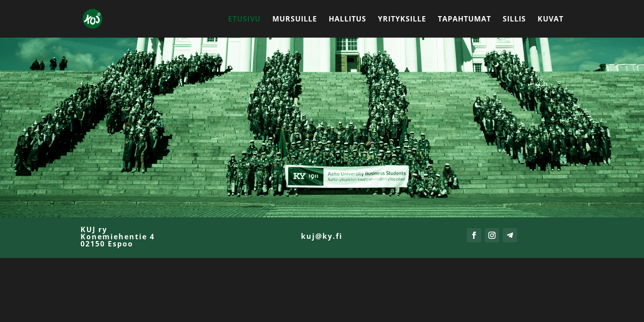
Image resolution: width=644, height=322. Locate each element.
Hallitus (347, 20)
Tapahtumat (464, 20)
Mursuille (295, 20)
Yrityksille (402, 20)
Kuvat (551, 20)
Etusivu (244, 20)
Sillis (514, 20)
